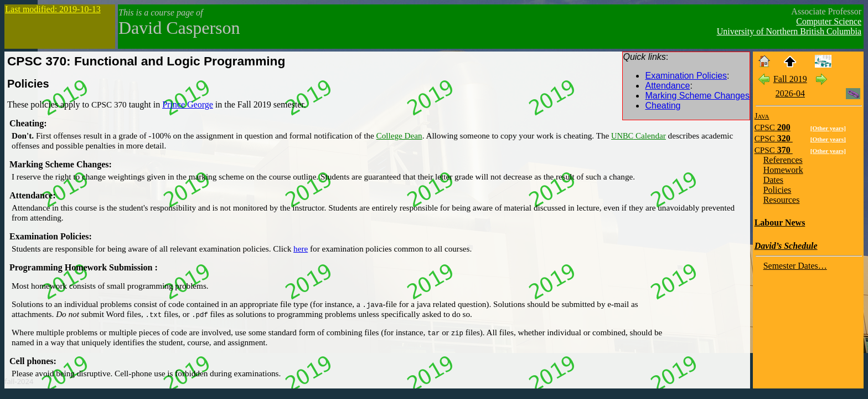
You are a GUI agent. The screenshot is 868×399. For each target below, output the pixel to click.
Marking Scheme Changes (697, 96)
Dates (773, 180)
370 (774, 150)
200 (773, 127)
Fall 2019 (790, 79)
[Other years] (828, 128)
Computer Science (829, 21)
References (783, 160)
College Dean (399, 135)
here (301, 249)
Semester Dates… (795, 266)
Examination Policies (686, 76)
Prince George (188, 104)
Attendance (667, 86)
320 (774, 138)
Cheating (663, 106)
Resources (782, 200)
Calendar (639, 135)
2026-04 (790, 93)
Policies (28, 84)
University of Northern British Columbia (789, 31)
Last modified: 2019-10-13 (53, 9)
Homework (783, 170)
